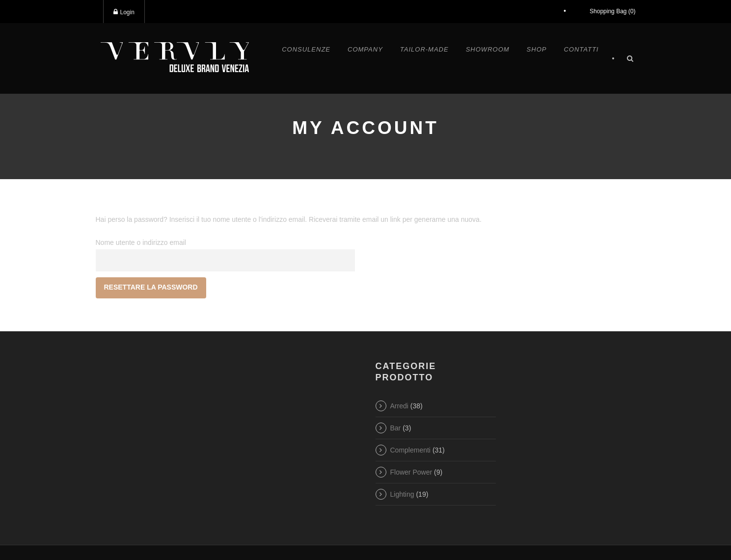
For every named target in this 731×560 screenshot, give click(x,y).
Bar (396, 428)
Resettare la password (151, 287)
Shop (537, 49)
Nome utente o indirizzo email (141, 242)
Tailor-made (424, 49)
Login (124, 12)
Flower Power (411, 472)
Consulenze (306, 49)
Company (365, 49)
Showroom (488, 49)
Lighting (402, 494)
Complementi (410, 450)
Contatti (581, 49)
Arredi (399, 406)
